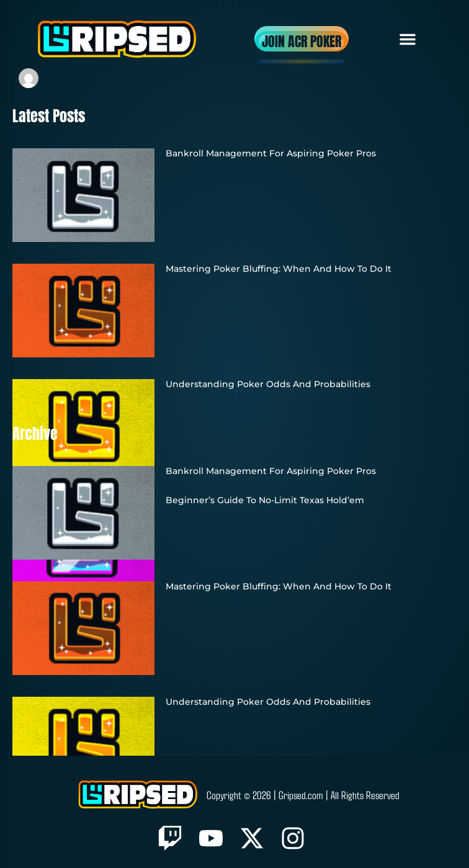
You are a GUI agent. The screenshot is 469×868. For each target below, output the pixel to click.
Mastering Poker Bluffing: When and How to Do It (279, 269)
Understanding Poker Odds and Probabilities (268, 384)
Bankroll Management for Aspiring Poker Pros (271, 153)
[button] (408, 39)
